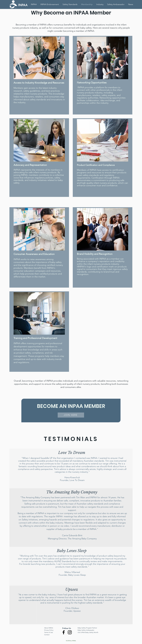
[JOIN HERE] (71, 415)
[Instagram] (70, 632)
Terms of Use (49, 632)
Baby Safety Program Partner (87, 628)
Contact (47, 635)
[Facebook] (64, 632)
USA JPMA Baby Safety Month (88, 632)
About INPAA (49, 628)
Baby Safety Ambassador (86, 630)
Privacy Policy (49, 630)
